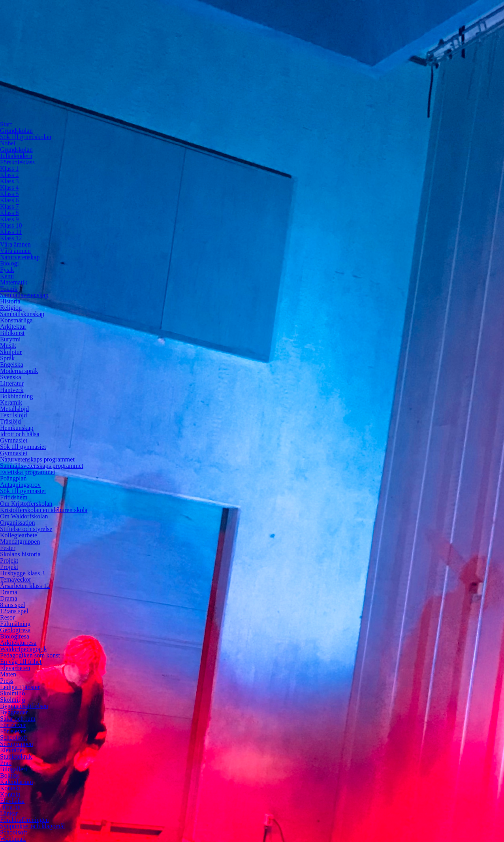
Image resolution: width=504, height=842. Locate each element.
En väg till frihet (21, 662)
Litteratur (12, 383)
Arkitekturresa (18, 643)
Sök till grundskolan (26, 137)
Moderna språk (19, 371)
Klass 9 (9, 219)
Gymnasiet (14, 440)
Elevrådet (12, 750)
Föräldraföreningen (24, 820)
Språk (7, 358)
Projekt (9, 560)
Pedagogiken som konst (30, 655)
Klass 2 (9, 175)
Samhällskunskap (22, 314)
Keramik (11, 402)
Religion (11, 308)
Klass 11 (11, 232)
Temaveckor (16, 579)
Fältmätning (15, 624)
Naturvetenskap (20, 257)
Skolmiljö (12, 693)
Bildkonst (12, 333)
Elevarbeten (15, 668)
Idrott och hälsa (20, 434)
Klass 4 (9, 187)
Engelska (12, 364)
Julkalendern (16, 156)
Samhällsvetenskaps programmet (42, 466)
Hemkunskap (17, 428)
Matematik (14, 282)
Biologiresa (15, 636)
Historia (10, 301)
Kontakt (10, 788)
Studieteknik (16, 756)
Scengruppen (17, 744)
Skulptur (11, 352)
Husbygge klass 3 (22, 573)
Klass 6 (9, 200)
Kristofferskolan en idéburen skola (44, 510)
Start (6, 124)
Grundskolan (16, 131)
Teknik (9, 289)
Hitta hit (10, 807)
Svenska (10, 377)
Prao (6, 763)
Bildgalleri (13, 769)
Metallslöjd (14, 409)
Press (7, 681)
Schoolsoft (13, 737)
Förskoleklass (17, 162)
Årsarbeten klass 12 (25, 586)
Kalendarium (17, 782)
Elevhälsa (12, 801)
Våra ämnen (15, 244)
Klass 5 (9, 194)
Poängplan (13, 478)
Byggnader (14, 712)
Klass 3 (9, 181)
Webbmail (13, 839)
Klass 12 (11, 238)
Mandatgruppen (20, 542)
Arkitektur (13, 327)
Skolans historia (20, 554)
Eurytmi (10, 339)
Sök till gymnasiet (23, 447)
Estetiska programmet (28, 472)
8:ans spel (13, 605)
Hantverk (12, 390)
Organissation (18, 523)
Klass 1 (9, 169)
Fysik (7, 270)
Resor (7, 617)
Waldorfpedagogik (24, 649)
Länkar (9, 813)
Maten (8, 674)
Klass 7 (9, 206)
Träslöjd (10, 421)
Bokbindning (17, 396)
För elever (13, 725)
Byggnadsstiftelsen (24, 706)
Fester (8, 548)
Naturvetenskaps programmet (37, 459)
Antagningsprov (20, 485)
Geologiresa (15, 630)
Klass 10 (11, 225)
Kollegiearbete (19, 535)
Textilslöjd (13, 415)
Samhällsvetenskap (24, 295)
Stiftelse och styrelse (26, 529)
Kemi (7, 276)
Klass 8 (9, 213)
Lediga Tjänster (20, 687)
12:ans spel (14, 611)
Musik (8, 346)
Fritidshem (14, 497)
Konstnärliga (16, 320)
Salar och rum (18, 719)
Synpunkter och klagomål (32, 826)
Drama (9, 592)
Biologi (9, 263)
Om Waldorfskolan (24, 516)
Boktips (10, 775)
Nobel (8, 143)
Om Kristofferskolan (26, 504)
